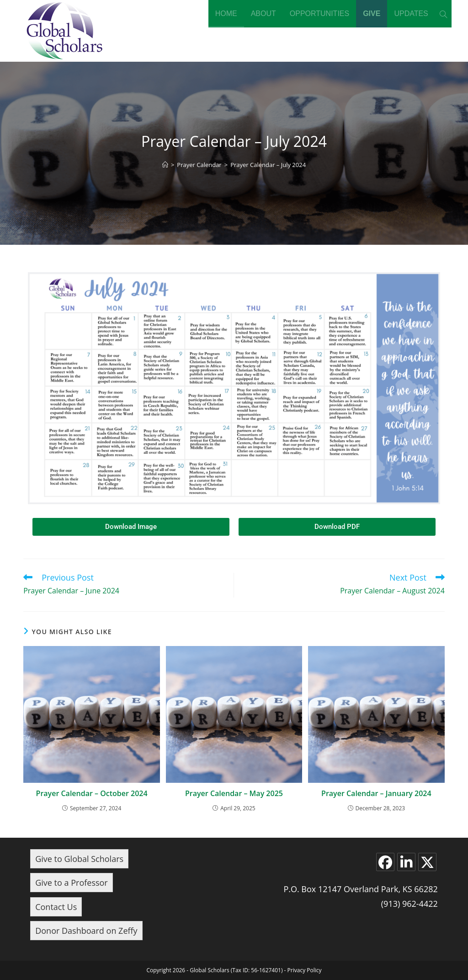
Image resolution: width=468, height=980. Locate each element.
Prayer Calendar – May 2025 (234, 793)
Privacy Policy (305, 970)
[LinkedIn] (406, 862)
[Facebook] (385, 862)
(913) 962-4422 (409, 904)
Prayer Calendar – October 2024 (92, 793)
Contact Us (56, 907)
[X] (427, 862)
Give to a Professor (72, 883)
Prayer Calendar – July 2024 (268, 165)
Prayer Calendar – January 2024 (376, 793)
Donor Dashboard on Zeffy (86, 931)
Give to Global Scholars (79, 859)
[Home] (165, 165)
